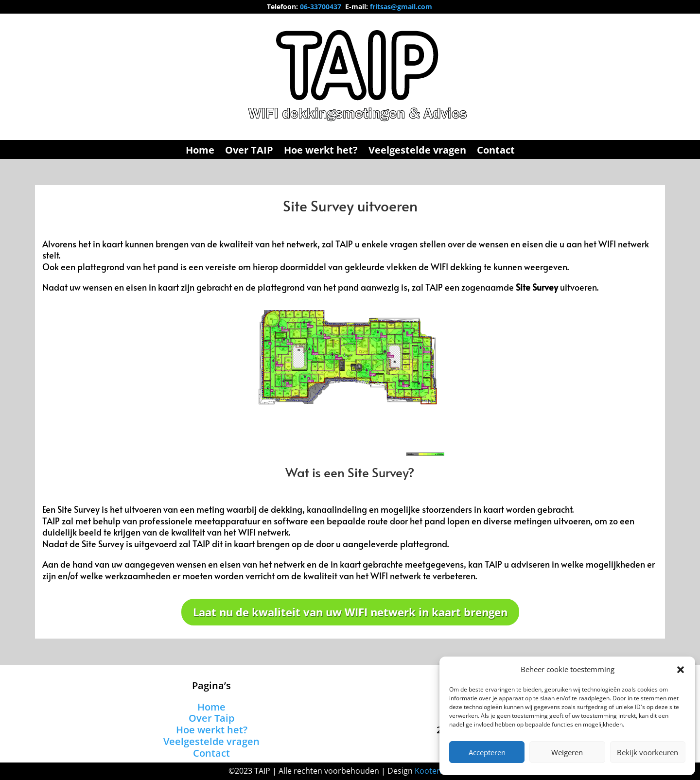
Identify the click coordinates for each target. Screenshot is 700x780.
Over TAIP (249, 152)
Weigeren (567, 752)
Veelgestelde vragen (417, 152)
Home (200, 152)
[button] (681, 670)
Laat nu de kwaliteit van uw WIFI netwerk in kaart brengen (350, 612)
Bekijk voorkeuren (647, 752)
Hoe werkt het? (321, 152)
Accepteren (487, 752)
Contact (496, 152)
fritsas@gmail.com (401, 7)
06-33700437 (321, 7)
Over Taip (211, 718)
